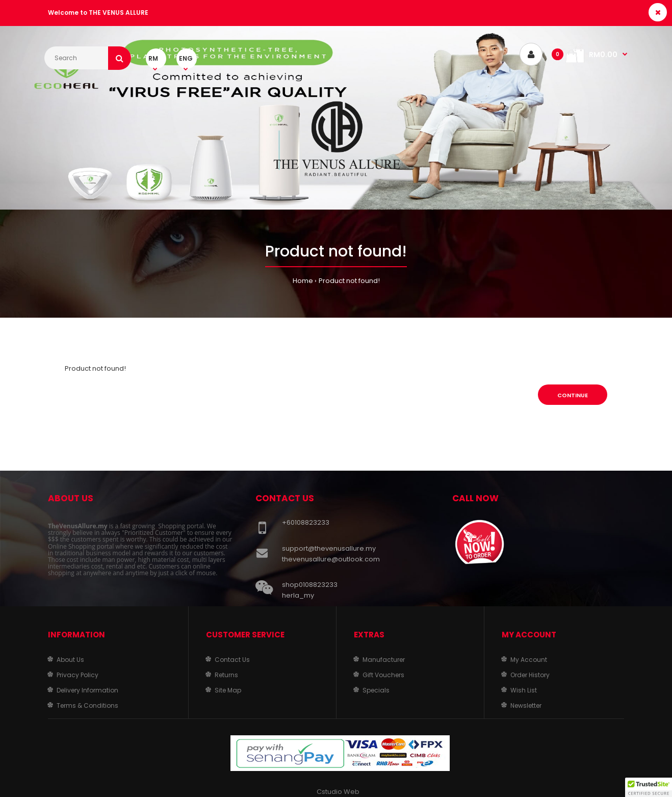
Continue (573, 395)
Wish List (524, 690)
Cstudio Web (338, 792)
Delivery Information (87, 690)
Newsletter (526, 705)
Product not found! (349, 281)
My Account (529, 660)
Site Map (228, 690)
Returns (226, 675)
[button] (649, 787)
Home (303, 281)
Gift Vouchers (383, 675)
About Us (70, 660)
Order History (530, 675)
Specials (376, 690)
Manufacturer (384, 660)
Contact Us (232, 660)
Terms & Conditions (87, 705)
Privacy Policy (77, 675)
